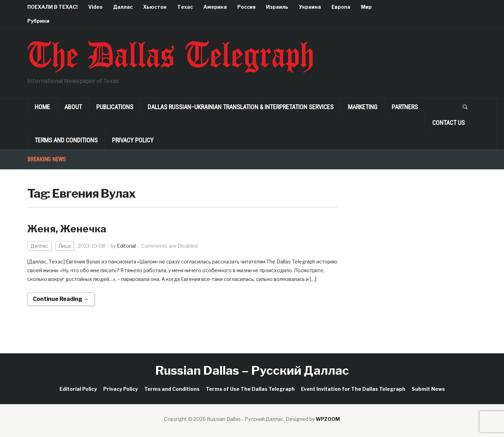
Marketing (363, 107)
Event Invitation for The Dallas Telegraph (353, 389)
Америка (215, 7)
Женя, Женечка (67, 229)
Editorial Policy (78, 389)
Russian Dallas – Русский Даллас (252, 370)
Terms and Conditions (66, 140)
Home (42, 107)
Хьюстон (155, 7)
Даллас (123, 7)
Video (95, 7)
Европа (341, 7)
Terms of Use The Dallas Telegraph (250, 389)
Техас (185, 7)
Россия (246, 7)
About (73, 107)
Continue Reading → (61, 299)
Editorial (126, 246)
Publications (115, 107)
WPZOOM (328, 419)
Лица (65, 246)
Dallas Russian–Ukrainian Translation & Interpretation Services (241, 107)
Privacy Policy (133, 140)
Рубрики (38, 21)
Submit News (428, 389)
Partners (405, 107)
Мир (366, 7)
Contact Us (449, 123)
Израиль (277, 7)
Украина (310, 7)
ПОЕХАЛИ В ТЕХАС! (52, 7)
